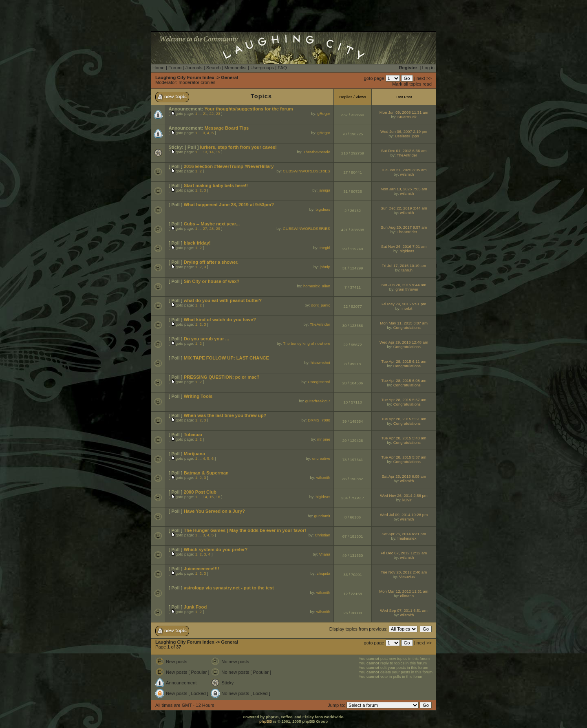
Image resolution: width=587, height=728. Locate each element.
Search (213, 68)
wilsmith (407, 174)
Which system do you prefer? (216, 549)
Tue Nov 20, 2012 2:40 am (404, 572)
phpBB (266, 721)
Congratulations (407, 328)
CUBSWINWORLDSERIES (307, 171)
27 (205, 228)
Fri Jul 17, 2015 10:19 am (404, 266)
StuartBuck (407, 117)
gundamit (322, 516)
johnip (325, 267)
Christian (322, 535)
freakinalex (407, 538)
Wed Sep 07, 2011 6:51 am (404, 610)
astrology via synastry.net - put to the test (229, 588)
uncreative (321, 458)
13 (205, 152)
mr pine (324, 439)
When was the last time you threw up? (225, 415)
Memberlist (235, 68)
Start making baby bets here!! (216, 185)
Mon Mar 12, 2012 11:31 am (404, 591)
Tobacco (193, 435)
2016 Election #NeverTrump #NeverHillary (229, 166)
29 (218, 228)
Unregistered (319, 382)
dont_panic (321, 305)
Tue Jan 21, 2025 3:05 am (404, 170)
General (230, 77)
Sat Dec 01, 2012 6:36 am (404, 151)
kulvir (407, 500)
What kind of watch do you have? (220, 320)
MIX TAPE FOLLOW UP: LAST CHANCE (226, 358)
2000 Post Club (200, 492)
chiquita (323, 573)
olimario (407, 596)
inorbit (407, 308)
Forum (175, 68)
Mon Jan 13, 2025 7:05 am (404, 189)
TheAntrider (407, 155)
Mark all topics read (412, 84)
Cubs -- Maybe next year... (212, 224)
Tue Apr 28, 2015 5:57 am (404, 400)
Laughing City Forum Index (185, 77)
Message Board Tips (227, 128)
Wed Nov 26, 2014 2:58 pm (404, 495)
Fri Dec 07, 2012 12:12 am (404, 553)
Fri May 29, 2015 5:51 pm (404, 304)
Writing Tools (198, 396)
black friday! (197, 243)
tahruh (407, 270)
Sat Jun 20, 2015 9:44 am (404, 285)
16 (218, 497)
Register (408, 68)
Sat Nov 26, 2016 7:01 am (404, 246)
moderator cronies (197, 82)
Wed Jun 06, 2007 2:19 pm (404, 131)
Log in (428, 68)
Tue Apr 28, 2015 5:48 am (404, 438)
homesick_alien (317, 286)
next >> (424, 78)
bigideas (323, 209)
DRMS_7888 (319, 420)
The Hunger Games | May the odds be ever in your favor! (245, 530)
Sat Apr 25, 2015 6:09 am (404, 476)
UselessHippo (407, 136)
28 (211, 228)
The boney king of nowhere (307, 343)
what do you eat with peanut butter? (223, 300)
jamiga (324, 190)
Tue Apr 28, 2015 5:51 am (404, 419)
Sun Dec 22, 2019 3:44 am (404, 208)
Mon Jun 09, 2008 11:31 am (404, 112)
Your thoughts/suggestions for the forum (248, 109)
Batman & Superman (206, 473)
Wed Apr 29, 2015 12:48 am (404, 342)
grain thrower (407, 289)
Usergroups (262, 68)
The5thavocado (317, 152)
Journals (194, 68)
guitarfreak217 (318, 401)
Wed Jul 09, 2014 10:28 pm (404, 515)
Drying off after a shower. (211, 262)
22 (211, 114)
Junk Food (195, 607)
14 (211, 152)
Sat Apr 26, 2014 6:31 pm (404, 534)
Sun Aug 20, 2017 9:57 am (404, 227)
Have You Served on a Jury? (214, 511)
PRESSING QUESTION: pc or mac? (222, 377)
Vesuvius (407, 577)
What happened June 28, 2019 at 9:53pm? (229, 205)
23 (218, 114)
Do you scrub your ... (206, 339)
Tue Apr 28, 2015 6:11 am (404, 361)
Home (159, 68)
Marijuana (194, 454)
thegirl (325, 248)
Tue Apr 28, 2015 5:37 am (404, 457)
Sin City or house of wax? (212, 281)
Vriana (325, 554)
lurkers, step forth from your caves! (238, 147)
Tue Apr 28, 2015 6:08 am (404, 381)
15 (218, 152)
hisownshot (320, 363)
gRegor (324, 114)
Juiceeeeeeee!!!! (202, 569)
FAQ (282, 68)
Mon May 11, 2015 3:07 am (404, 323)
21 (205, 114)
